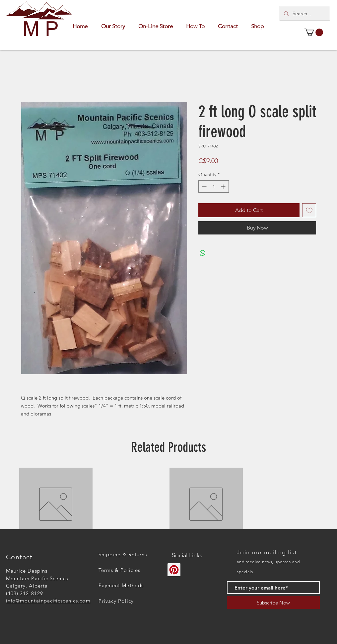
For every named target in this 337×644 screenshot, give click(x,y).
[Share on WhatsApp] (203, 253)
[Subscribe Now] (273, 602)
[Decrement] (203, 186)
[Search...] (304, 13)
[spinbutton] (214, 186)
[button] (314, 32)
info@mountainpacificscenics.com (48, 601)
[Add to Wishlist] (309, 210)
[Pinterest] (174, 570)
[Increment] (224, 186)
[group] (168, 504)
